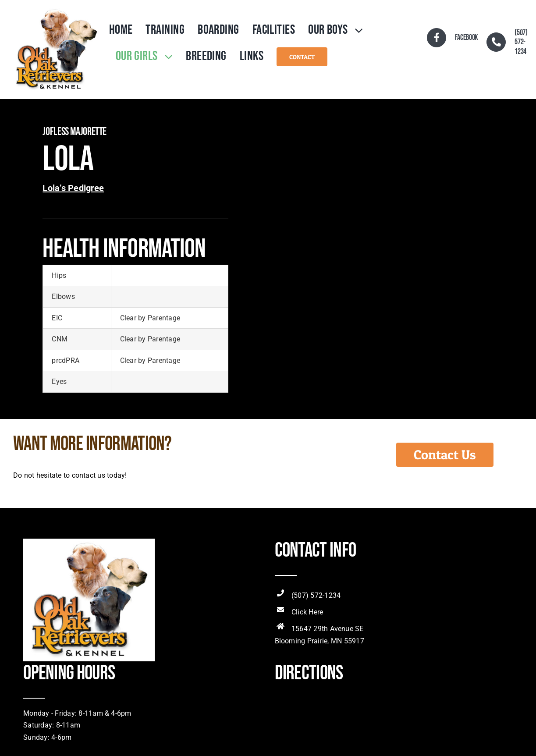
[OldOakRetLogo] (56, 10)
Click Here (307, 612)
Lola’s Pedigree (73, 188)
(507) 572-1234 (316, 595)
